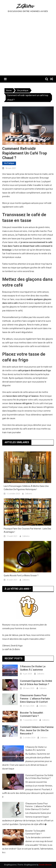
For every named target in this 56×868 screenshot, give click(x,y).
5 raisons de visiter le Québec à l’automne (33, 668)
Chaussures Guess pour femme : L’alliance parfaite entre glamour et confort (35, 699)
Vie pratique (9, 163)
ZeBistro (28, 494)
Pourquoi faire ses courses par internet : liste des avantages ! (27, 530)
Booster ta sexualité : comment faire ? (32, 714)
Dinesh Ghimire (45, 865)
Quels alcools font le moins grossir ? (21, 576)
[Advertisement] (28, 46)
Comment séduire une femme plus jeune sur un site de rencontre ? (37, 730)
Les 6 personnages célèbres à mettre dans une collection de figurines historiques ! (26, 488)
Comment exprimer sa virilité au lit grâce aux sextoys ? (36, 683)
